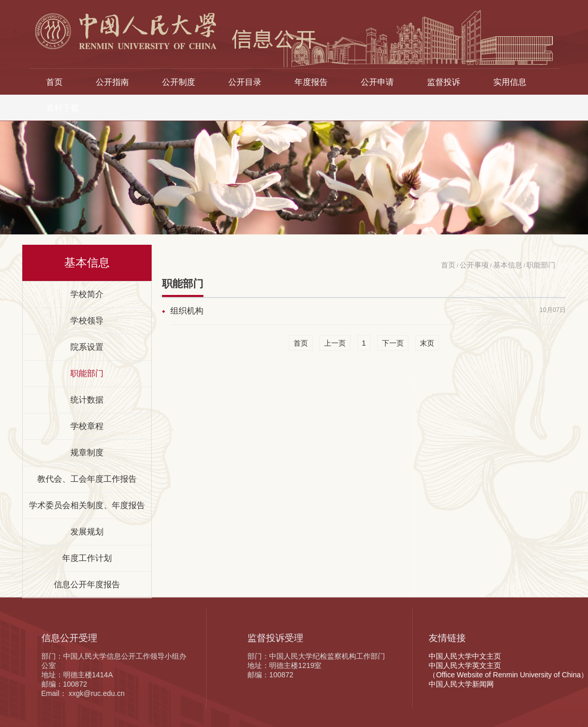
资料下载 (63, 108)
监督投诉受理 (275, 638)
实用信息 (510, 82)
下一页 (393, 343)
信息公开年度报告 (87, 584)
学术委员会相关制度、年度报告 (87, 505)
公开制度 (179, 82)
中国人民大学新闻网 (461, 684)
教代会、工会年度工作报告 (87, 479)
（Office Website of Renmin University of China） (508, 675)
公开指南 (112, 82)
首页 (54, 82)
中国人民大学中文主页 (465, 656)
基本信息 (508, 265)
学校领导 (87, 320)
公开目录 (245, 82)
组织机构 (187, 311)
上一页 (335, 343)
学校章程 (87, 426)
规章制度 (87, 452)
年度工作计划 (87, 558)
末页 (427, 343)
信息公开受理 (69, 638)
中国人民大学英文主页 (465, 665)
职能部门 (87, 373)
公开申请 (377, 82)
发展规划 (87, 531)
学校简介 (87, 294)
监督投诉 (444, 82)
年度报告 (311, 82)
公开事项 (474, 265)
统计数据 (87, 399)
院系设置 (87, 347)
